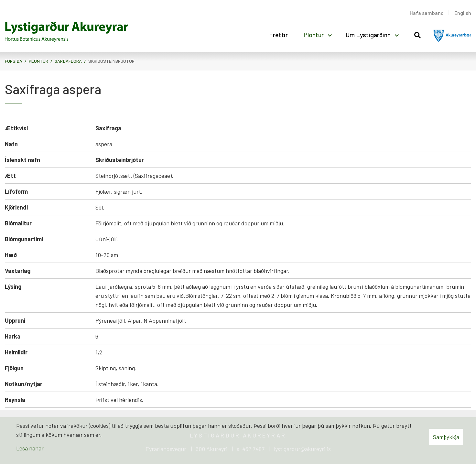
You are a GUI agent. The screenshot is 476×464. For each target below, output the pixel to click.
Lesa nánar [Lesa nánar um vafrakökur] (30, 448)
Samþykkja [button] (446, 437)
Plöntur (38, 61)
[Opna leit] (417, 34)
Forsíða (14, 61)
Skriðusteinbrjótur (111, 61)
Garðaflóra (68, 61)
